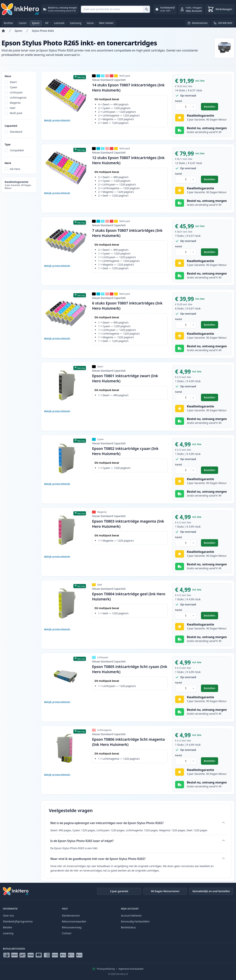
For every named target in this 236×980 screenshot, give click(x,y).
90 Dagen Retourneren (165, 891)
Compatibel (17, 150)
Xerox (90, 23)
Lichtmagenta (18, 98)
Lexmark (59, 23)
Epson (36, 23)
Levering (8, 933)
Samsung (76, 23)
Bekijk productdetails (57, 120)
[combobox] (115, 9)
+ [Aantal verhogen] (193, 107)
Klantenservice (71, 916)
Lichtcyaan (16, 92)
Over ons (8, 916)
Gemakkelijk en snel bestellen (211, 891)
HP (47, 23)
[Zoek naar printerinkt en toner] (146, 9)
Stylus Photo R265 (43, 31)
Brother (8, 23)
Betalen (8, 927)
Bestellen (211, 107)
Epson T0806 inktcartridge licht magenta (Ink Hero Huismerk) (128, 742)
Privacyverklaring (106, 969)
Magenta (15, 103)
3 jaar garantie (119, 891)
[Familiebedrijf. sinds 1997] (165, 9)
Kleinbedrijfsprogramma (18, 921)
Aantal (179, 101)
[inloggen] (191, 9)
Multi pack (16, 113)
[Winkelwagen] (220, 9)
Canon (22, 23)
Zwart (13, 82)
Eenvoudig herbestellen (135, 921)
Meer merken (106, 23)
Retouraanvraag (72, 927)
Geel (13, 108)
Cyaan (13, 87)
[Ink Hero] (20, 9)
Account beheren (131, 916)
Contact (67, 933)
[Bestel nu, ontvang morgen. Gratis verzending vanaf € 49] (60, 9)
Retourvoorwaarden (74, 921)
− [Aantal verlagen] (178, 107)
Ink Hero (15, 169)
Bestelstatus (128, 927)
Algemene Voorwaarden (131, 969)
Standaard (16, 132)
